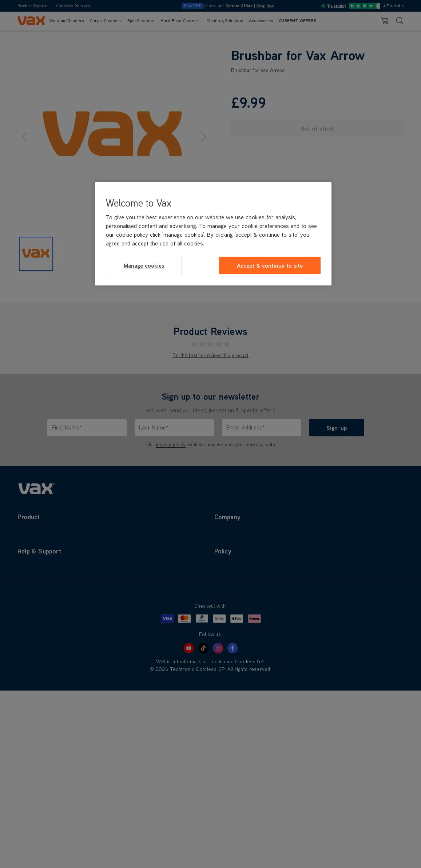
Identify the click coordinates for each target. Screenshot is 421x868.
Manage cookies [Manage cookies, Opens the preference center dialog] (144, 265)
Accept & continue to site (270, 265)
